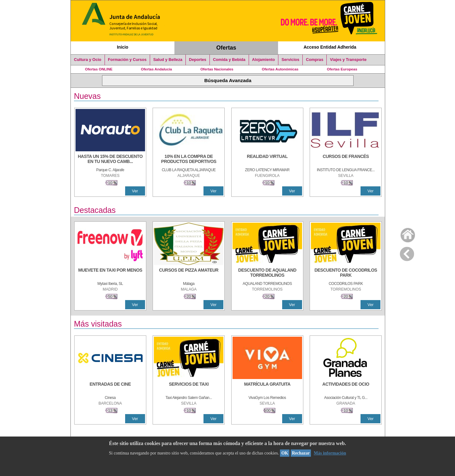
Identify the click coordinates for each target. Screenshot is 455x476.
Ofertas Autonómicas (280, 69)
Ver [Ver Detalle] (135, 191)
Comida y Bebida (229, 60)
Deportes (198, 60)
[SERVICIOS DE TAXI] (189, 387)
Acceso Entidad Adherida (330, 47)
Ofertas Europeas (342, 69)
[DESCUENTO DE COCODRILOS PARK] (346, 273)
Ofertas (226, 48)
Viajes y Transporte (348, 60)
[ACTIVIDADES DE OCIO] (346, 387)
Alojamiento (264, 60)
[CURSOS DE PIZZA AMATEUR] (189, 273)
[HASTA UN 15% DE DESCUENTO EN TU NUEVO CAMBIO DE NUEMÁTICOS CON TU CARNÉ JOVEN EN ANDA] (110, 160)
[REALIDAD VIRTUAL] (267, 160)
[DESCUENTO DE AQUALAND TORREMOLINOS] (267, 273)
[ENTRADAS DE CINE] (110, 387)
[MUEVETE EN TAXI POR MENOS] (110, 273)
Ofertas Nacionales (217, 69)
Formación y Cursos (127, 60)
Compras (315, 60)
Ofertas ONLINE (99, 69)
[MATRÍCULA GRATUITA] (267, 387)
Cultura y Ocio (88, 60)
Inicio (123, 47)
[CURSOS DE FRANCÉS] (346, 160)
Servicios (290, 60)
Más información (330, 453)
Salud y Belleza (168, 60)
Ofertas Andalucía (156, 69)
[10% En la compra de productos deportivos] (189, 160)
